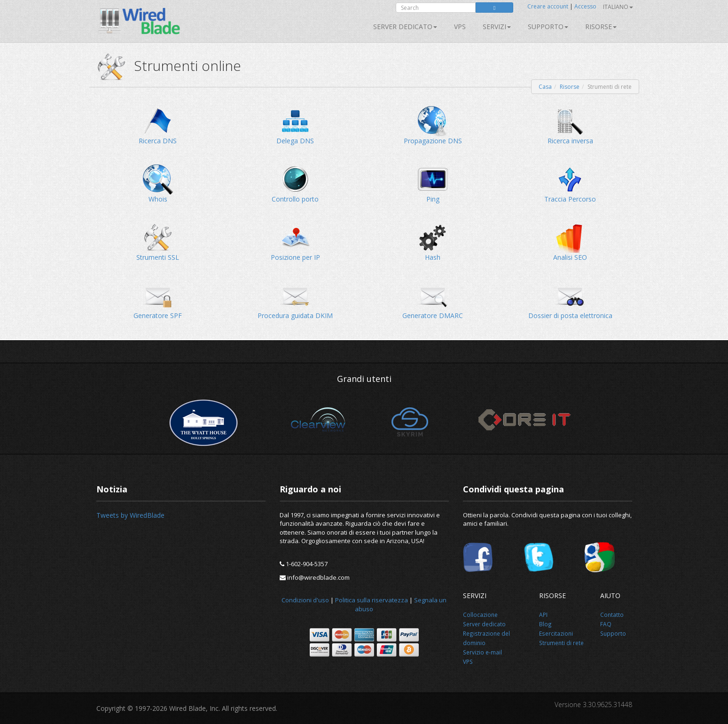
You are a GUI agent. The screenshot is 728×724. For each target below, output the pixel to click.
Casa (545, 87)
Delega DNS (295, 126)
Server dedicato (405, 27)
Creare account (548, 6)
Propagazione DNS (433, 126)
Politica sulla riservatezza (372, 600)
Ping (433, 184)
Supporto (548, 27)
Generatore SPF (158, 300)
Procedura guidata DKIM (295, 300)
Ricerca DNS (158, 126)
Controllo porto (295, 184)
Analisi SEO (570, 242)
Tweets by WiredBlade (130, 515)
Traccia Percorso (570, 184)
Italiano (618, 7)
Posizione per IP (295, 242)
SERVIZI (497, 27)
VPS (460, 27)
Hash (433, 242)
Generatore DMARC (433, 300)
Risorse (601, 27)
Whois (158, 184)
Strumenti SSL (158, 242)
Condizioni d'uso (305, 600)
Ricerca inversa (570, 126)
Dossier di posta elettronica (570, 300)
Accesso (585, 6)
